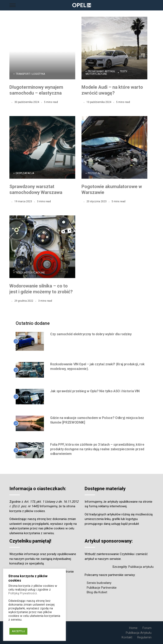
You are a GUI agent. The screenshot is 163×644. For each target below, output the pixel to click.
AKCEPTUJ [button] (18, 631)
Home (133, 628)
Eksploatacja (25, 173)
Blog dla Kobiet (97, 592)
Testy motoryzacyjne (106, 73)
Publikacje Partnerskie (102, 588)
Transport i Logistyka (30, 74)
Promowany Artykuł (101, 71)
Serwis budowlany (99, 583)
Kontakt (127, 637)
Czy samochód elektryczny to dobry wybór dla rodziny (91, 334)
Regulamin (144, 637)
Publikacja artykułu (141, 567)
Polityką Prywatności (23, 593)
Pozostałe (95, 173)
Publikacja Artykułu (139, 633)
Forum (147, 628)
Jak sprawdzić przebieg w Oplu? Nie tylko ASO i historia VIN (95, 391)
